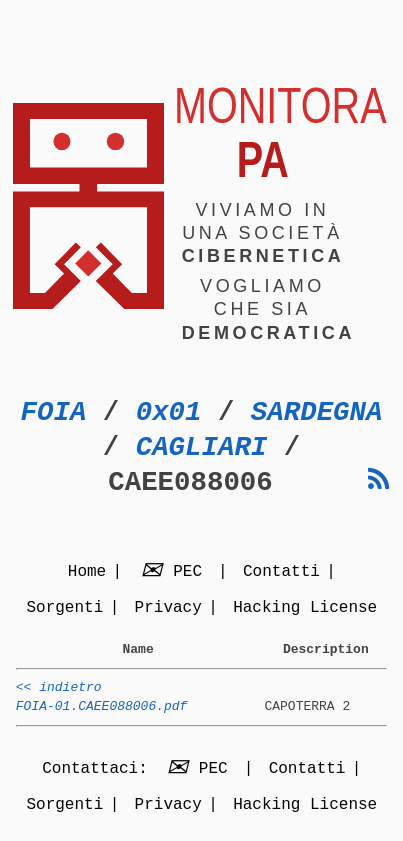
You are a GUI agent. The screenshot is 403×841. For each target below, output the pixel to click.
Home (87, 573)
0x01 (169, 412)
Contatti (281, 573)
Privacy (168, 609)
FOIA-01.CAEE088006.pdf (102, 715)
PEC (175, 573)
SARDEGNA (317, 412)
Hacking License (305, 609)
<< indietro (59, 693)
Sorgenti (64, 609)
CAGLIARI (202, 447)
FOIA (54, 412)
